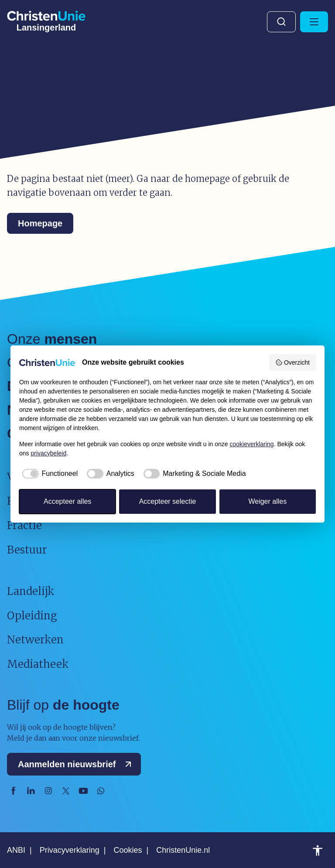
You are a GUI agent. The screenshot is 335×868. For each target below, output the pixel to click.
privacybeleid (48, 453)
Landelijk (31, 591)
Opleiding (32, 616)
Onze (52, 339)
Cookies (128, 850)
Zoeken (281, 22)
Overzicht (292, 362)
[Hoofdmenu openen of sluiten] (314, 22)
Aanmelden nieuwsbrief (77, 764)
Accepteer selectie (168, 501)
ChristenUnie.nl (183, 850)
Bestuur (27, 550)
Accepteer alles (67, 501)
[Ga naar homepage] (46, 20)
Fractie (24, 525)
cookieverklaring (252, 444)
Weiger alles (267, 501)
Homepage (40, 223)
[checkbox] (48, 474)
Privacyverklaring (70, 850)
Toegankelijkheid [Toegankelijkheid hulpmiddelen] (318, 851)
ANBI (16, 850)
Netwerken (35, 640)
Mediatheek (38, 664)
